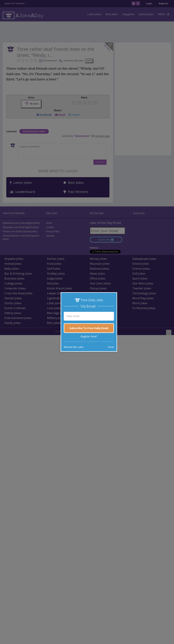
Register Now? (89, 336)
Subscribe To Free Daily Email (89, 328)
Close (111, 347)
